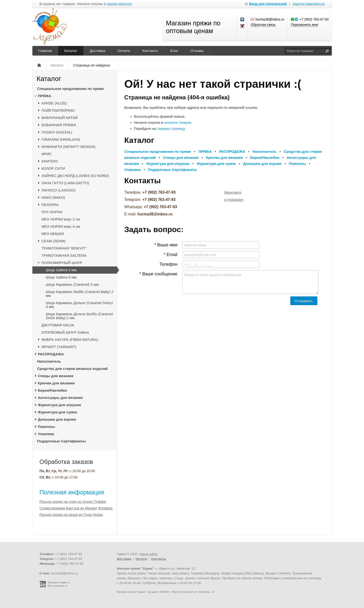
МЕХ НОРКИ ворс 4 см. (61, 226)
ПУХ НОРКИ (52, 212)
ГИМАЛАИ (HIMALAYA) (61, 139)
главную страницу (171, 129)
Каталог (71, 51)
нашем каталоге (119, 4)
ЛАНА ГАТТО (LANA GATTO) (65, 183)
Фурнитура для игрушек (60, 405)
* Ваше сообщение (158, 274)
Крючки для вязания (56, 383)
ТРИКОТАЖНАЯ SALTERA (64, 255)
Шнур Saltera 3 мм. (62, 270)
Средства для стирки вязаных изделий (72, 369)
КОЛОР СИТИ (53, 168)
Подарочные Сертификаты (62, 441)
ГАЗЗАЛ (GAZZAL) (57, 132)
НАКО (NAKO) (53, 197)
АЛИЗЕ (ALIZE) (54, 103)
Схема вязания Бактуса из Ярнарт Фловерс (76, 508)
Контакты (150, 51)
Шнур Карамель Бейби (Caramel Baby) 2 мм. (80, 294)
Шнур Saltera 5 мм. (62, 277)
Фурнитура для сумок (57, 412)
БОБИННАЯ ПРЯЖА (59, 125)
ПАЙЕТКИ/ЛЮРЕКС (58, 110)
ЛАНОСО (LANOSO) (59, 190)
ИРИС (47, 154)
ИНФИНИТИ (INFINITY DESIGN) (68, 147)
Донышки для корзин (57, 419)
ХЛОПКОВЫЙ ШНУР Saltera (65, 332)
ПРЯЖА (45, 96)
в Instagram (234, 200)
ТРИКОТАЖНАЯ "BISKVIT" (64, 248)
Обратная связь (263, 25)
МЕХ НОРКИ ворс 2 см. (61, 219)
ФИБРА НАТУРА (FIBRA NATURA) (70, 340)
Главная (45, 51)
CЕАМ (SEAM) (54, 241)
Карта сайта (149, 554)
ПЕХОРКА (50, 205)
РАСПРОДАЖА (51, 354)
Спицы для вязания (56, 376)
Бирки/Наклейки (53, 390)
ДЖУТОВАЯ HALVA (58, 325)
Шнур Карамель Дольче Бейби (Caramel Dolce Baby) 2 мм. (79, 316)
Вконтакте (233, 192)
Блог (174, 51)
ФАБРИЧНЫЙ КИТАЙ (60, 118)
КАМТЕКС (50, 161)
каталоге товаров (177, 123)
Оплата (124, 51)
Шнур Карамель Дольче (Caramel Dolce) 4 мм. (79, 305)
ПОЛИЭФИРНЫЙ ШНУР (62, 263)
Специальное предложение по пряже (71, 89)
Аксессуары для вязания (60, 398)
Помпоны (46, 427)
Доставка (97, 51)
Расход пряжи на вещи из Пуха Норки (71, 515)
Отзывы (197, 51)
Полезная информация (72, 492)
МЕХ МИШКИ (53, 234)
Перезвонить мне (304, 25)
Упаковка (46, 434)
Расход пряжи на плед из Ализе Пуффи (73, 502)
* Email (170, 255)
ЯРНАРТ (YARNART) (59, 347)
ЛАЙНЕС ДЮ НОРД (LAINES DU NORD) (75, 176)
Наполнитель (49, 361)
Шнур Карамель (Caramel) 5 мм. (73, 284)
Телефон (168, 264)
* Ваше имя (166, 245)
